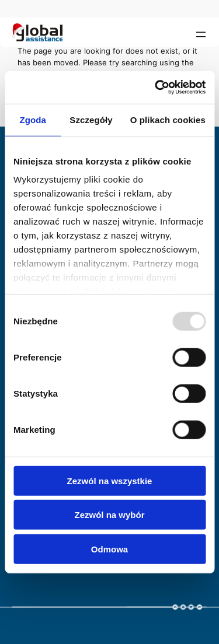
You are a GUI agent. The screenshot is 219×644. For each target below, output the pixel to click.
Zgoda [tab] (33, 119)
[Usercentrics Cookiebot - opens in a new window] (156, 87)
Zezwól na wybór (109, 515)
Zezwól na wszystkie (110, 480)
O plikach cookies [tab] (168, 119)
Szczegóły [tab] (91, 119)
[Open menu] (201, 34)
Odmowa (109, 549)
